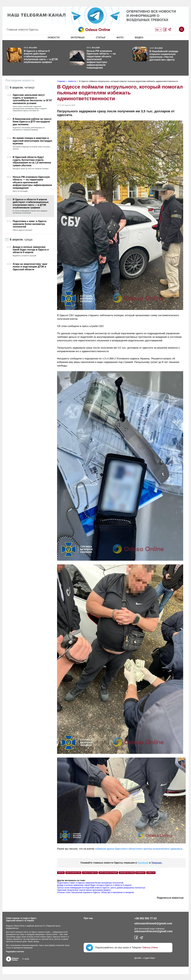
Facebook (143, 863)
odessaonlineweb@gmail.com (153, 923)
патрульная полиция (108, 873)
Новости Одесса (90, 873)
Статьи (100, 38)
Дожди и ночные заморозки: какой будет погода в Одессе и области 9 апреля (94, 885)
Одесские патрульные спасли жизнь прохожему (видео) (84, 890)
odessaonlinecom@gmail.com (154, 931)
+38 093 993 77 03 (146, 918)
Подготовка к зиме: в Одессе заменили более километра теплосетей (90, 883)
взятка (61, 873)
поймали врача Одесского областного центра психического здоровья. (139, 849)
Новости (54, 38)
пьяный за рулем (127, 873)
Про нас (88, 918)
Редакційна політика (15, 952)
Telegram (156, 863)
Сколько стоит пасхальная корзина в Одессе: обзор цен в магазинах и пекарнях (96, 892)
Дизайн (138, 958)
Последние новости (20, 80)
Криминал (140, 873)
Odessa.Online (150, 948)
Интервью (78, 38)
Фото (120, 38)
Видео (139, 38)
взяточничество (73, 873)
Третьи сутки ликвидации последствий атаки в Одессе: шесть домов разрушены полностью (101, 888)
